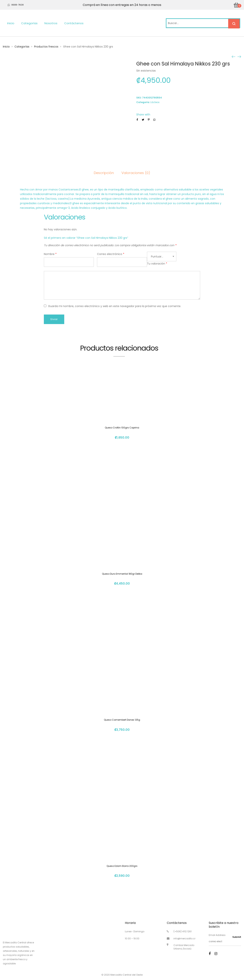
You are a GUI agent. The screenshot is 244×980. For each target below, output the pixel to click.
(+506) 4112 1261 (183, 931)
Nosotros (51, 23)
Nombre (50, 254)
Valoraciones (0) (136, 173)
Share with (143, 115)
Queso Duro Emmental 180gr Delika (122, 574)
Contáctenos (74, 23)
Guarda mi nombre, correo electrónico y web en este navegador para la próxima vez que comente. (115, 306)
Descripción (104, 173)
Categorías (29, 23)
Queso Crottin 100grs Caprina (122, 428)
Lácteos (155, 102)
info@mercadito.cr (184, 938)
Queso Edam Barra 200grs (122, 866)
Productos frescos (46, 47)
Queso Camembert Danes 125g (122, 720)
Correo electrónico (111, 254)
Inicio (11, 23)
